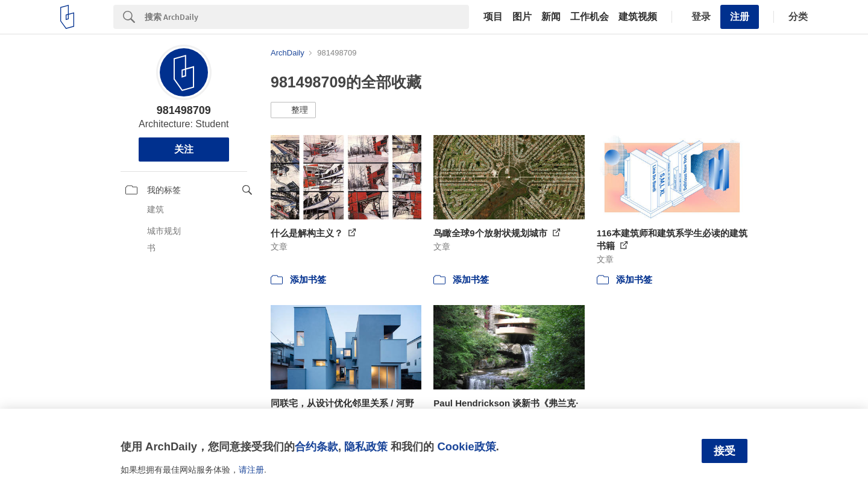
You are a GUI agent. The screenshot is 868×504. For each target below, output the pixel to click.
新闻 (551, 17)
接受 (725, 451)
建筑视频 (638, 17)
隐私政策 (366, 446)
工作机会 (590, 17)
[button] (293, 110)
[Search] (307, 17)
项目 (493, 17)
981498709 (184, 110)
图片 (522, 17)
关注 (184, 149)
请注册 (251, 470)
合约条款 (316, 446)
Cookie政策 (466, 446)
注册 (740, 17)
